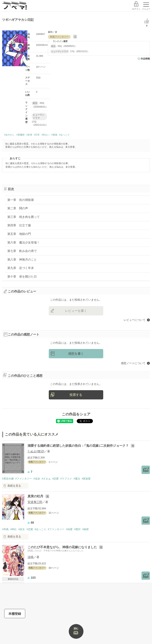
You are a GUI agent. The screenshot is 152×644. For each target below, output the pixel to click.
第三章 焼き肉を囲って (24, 217)
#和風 (5, 529)
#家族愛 (86, 479)
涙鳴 (30, 557)
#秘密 (85, 529)
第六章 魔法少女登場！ (24, 242)
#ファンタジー (24, 479)
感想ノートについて (133, 363)
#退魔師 (20, 135)
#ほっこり (64, 135)
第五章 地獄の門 (19, 234)
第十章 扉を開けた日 (22, 277)
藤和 (50, 32)
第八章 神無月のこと (22, 259)
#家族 (54, 135)
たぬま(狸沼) (36, 451)
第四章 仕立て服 (19, 225)
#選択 (77, 529)
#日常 (37, 135)
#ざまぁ (46, 479)
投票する (76, 395)
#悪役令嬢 (8, 479)
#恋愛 (56, 479)
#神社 (14, 529)
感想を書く (76, 354)
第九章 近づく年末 (21, 268)
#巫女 (22, 529)
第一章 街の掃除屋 (21, 200)
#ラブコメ (66, 479)
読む (76, 628)
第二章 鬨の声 (18, 208)
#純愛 (69, 529)
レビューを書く (76, 311)
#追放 (37, 479)
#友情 (29, 135)
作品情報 (145, 59)
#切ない (46, 135)
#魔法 (77, 479)
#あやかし (9, 135)
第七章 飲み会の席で (22, 251)
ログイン (136, 9)
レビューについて (135, 320)
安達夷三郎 (35, 502)
